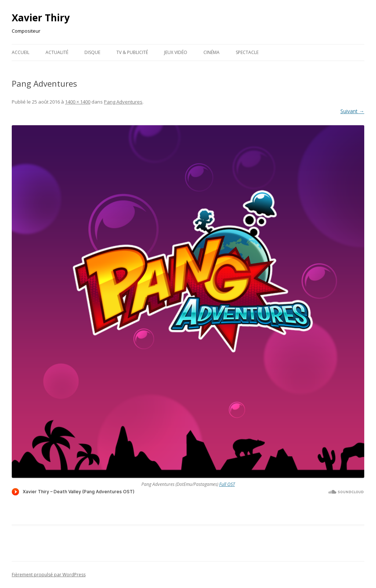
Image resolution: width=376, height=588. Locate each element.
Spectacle (247, 52)
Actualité (57, 52)
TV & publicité (132, 52)
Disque (92, 52)
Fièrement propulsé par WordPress (49, 575)
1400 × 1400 (78, 102)
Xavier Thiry (41, 18)
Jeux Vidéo (176, 52)
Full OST (227, 484)
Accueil (21, 52)
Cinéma (211, 52)
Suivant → (352, 111)
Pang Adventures (123, 102)
